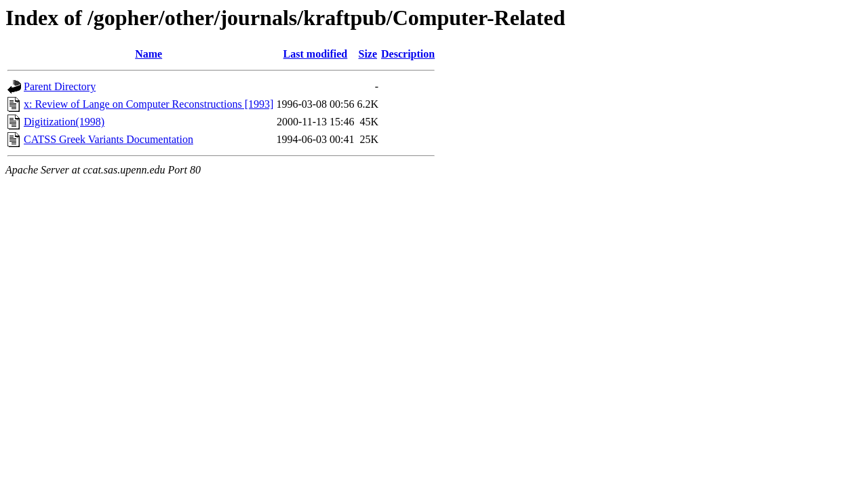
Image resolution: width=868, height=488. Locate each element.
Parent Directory (60, 86)
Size (368, 54)
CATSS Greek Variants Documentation (108, 139)
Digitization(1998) (64, 122)
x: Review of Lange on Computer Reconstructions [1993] (149, 104)
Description (408, 54)
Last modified (316, 54)
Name (149, 54)
